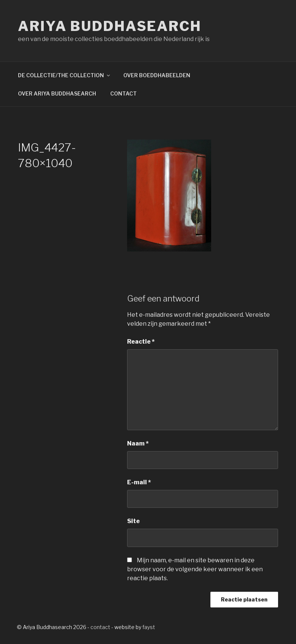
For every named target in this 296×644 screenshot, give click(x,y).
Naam (138, 443)
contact (100, 627)
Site (133, 521)
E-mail (139, 482)
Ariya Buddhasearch (110, 26)
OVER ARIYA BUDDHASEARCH (57, 93)
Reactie (141, 342)
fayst (149, 627)
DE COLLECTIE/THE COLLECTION (64, 75)
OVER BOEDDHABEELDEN (157, 75)
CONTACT (124, 93)
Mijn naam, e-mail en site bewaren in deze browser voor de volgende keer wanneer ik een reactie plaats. (195, 569)
